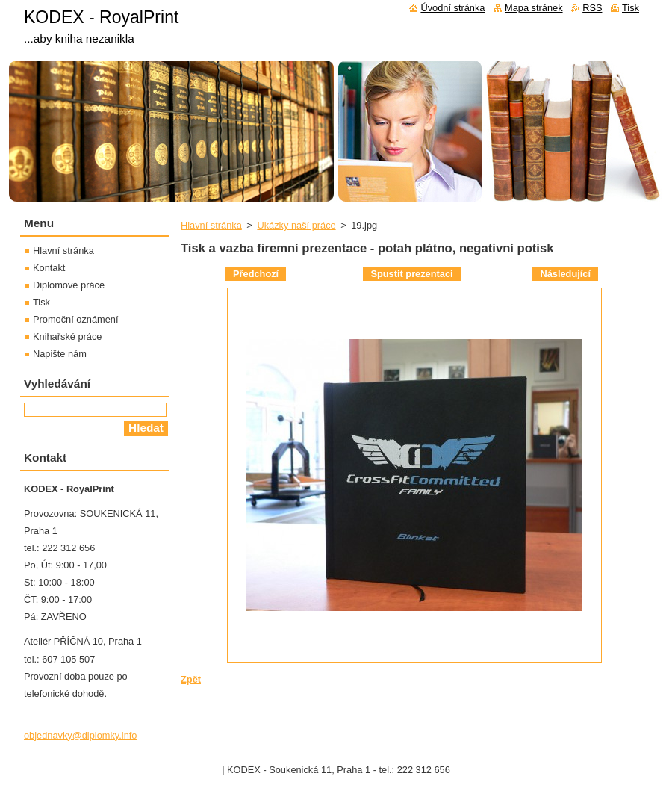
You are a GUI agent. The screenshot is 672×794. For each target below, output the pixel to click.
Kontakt (49, 268)
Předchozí (256, 274)
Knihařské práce (67, 336)
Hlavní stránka (211, 225)
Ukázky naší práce (296, 225)
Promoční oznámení (76, 319)
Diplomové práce (69, 285)
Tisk (41, 302)
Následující (565, 274)
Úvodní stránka (452, 8)
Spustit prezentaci (411, 274)
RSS (592, 8)
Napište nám (60, 354)
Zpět (191, 679)
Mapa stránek (534, 8)
